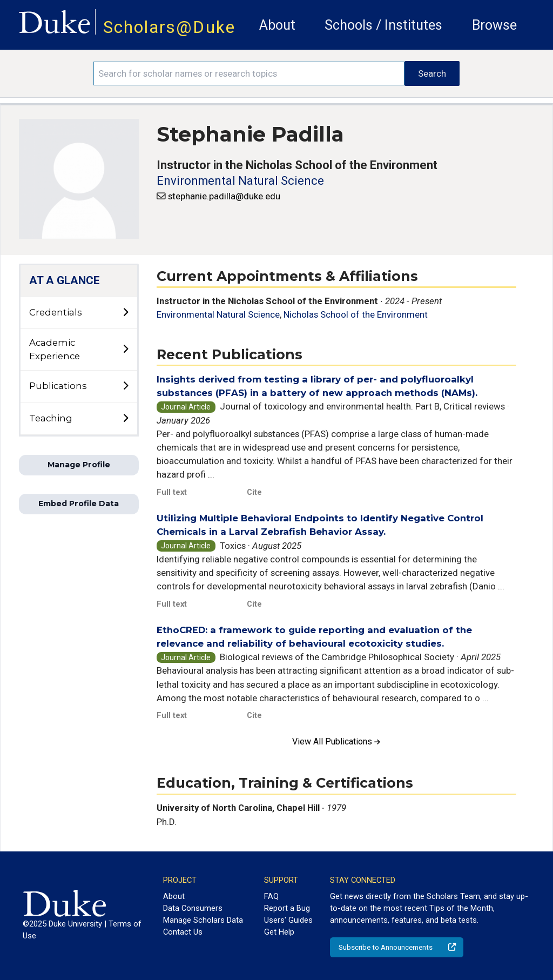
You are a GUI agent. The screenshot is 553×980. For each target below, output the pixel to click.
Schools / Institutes (383, 25)
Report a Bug (287, 908)
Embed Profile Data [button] (79, 504)
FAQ (271, 896)
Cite (254, 492)
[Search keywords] (249, 73)
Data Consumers (193, 908)
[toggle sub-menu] (125, 313)
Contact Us (183, 932)
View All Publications (336, 741)
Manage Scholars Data (203, 920)
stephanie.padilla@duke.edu (224, 196)
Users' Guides (288, 920)
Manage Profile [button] (79, 465)
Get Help (279, 932)
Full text (172, 492)
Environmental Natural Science (240, 181)
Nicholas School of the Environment (356, 314)
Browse (494, 25)
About (277, 25)
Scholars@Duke (169, 27)
